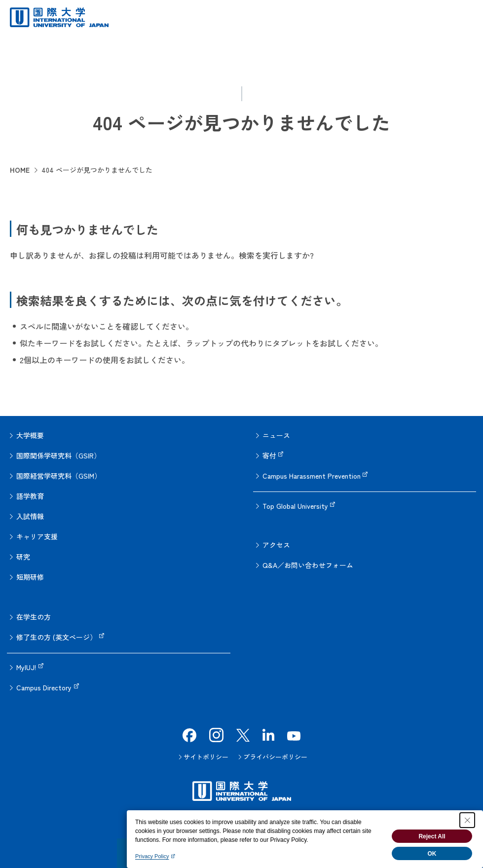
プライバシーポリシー (275, 757)
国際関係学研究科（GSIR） (58, 455)
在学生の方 (34, 617)
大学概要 (30, 435)
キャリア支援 (37, 536)
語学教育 (30, 496)
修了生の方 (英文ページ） (56, 637)
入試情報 (30, 516)
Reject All (432, 836)
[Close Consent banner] (467, 820)
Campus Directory (44, 687)
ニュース (276, 435)
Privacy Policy (152, 856)
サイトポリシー (206, 757)
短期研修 (30, 577)
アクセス (276, 545)
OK (432, 854)
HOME (20, 170)
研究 (23, 557)
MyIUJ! (26, 667)
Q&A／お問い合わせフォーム (308, 565)
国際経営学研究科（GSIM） (59, 476)
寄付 (269, 455)
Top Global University (295, 506)
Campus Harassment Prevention (312, 476)
